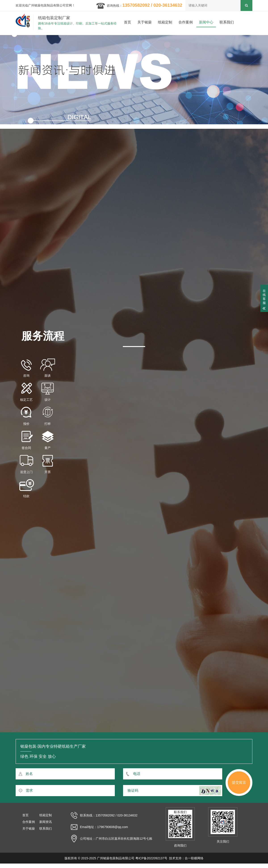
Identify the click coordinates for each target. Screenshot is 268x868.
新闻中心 (206, 22)
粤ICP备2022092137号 (151, 858)
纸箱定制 (165, 22)
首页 (128, 22)
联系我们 (227, 22)
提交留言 (239, 782)
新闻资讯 (46, 822)
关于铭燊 (144, 22)
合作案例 (186, 22)
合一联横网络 (194, 858)
